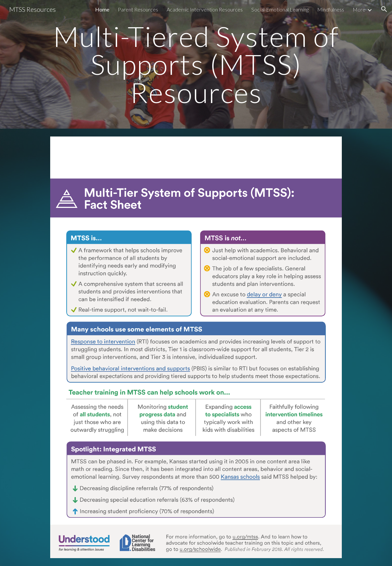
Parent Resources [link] (138, 9)
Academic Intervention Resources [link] (205, 9)
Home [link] (102, 9)
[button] (384, 9)
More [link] (359, 9)
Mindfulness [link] (331, 9)
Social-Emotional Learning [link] (280, 9)
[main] (196, 64)
